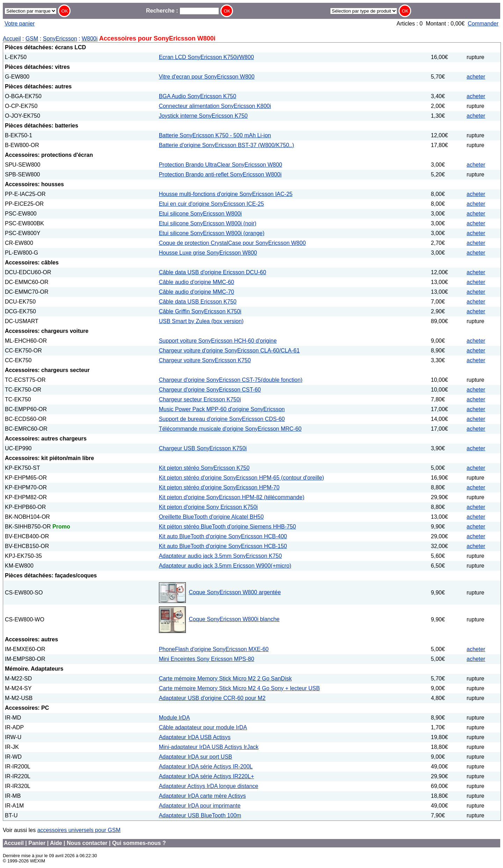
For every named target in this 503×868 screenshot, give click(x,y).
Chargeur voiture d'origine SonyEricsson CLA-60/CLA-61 (229, 351)
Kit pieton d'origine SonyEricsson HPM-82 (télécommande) (232, 497)
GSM (32, 39)
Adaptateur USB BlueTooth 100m (200, 815)
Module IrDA (174, 718)
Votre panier (20, 24)
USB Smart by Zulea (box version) (201, 321)
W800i (90, 39)
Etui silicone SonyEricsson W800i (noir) (208, 223)
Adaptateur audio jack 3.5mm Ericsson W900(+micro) (225, 566)
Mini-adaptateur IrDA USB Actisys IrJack (209, 747)
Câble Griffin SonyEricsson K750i (200, 311)
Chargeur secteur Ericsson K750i (200, 399)
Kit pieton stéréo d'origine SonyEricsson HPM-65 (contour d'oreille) (242, 478)
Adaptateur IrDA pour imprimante (200, 806)
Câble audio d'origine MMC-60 (197, 282)
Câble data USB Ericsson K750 (198, 302)
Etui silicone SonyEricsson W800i (200, 214)
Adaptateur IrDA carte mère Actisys (202, 796)
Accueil (12, 39)
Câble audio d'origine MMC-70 (197, 292)
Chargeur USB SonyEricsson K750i (203, 448)
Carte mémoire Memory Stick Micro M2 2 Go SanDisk (225, 679)
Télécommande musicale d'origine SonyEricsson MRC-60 (230, 429)
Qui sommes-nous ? (139, 843)
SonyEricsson (60, 39)
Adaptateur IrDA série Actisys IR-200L (206, 767)
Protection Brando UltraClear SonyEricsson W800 (221, 165)
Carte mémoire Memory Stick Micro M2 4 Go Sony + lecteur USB (239, 688)
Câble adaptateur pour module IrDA (203, 727)
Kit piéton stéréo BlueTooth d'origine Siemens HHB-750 (228, 527)
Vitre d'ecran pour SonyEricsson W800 (207, 77)
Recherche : (183, 11)
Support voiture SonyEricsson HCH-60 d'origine (218, 341)
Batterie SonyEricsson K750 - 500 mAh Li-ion (215, 135)
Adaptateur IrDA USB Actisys (195, 737)
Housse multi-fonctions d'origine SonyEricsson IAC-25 (226, 194)
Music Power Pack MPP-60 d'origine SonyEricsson (222, 409)
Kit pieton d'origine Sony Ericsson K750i (208, 507)
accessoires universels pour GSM (79, 830)
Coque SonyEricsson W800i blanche (234, 619)
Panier (37, 843)
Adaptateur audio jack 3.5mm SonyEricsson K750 (220, 556)
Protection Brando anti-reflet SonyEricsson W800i (220, 174)
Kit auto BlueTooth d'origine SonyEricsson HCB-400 (223, 536)
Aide (56, 843)
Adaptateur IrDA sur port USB (196, 757)
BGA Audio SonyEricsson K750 (198, 96)
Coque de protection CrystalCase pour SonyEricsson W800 (232, 243)
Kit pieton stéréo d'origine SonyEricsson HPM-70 (219, 487)
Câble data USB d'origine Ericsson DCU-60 (213, 272)
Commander (483, 24)
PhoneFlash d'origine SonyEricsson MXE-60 (214, 649)
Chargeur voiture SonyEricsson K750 (205, 360)
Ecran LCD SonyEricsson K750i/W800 (206, 57)
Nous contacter (87, 843)
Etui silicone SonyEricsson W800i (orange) (212, 233)
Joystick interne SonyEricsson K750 (203, 116)
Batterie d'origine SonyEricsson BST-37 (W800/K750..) (227, 145)
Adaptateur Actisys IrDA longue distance (209, 786)
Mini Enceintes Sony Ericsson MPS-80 (207, 659)
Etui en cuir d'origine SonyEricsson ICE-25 (212, 204)
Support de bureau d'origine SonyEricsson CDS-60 (222, 419)
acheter (476, 77)
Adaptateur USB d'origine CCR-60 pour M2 (212, 698)
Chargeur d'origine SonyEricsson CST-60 (210, 390)
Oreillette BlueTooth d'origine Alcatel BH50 (211, 517)
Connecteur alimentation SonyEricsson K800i (215, 106)
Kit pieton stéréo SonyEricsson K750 (204, 468)
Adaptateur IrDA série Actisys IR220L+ (207, 776)
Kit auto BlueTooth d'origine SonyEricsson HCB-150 (223, 546)
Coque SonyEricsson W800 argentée (235, 592)
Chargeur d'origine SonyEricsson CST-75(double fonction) (231, 380)
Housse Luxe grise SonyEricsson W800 (208, 253)
